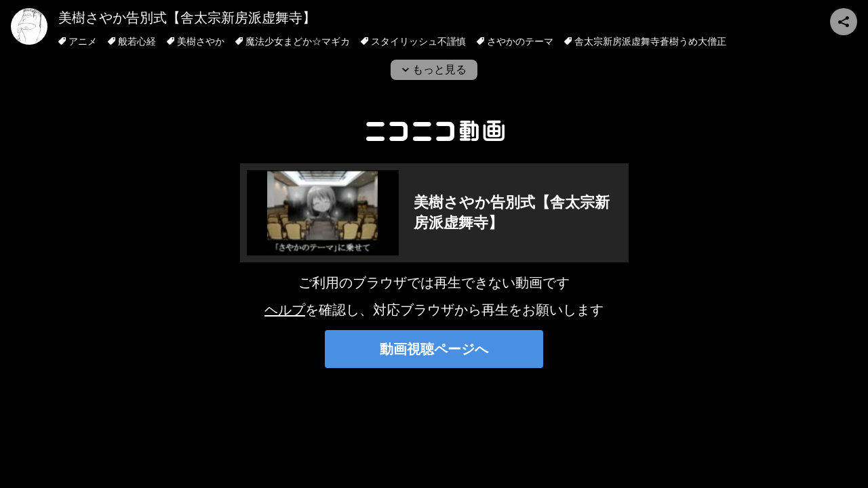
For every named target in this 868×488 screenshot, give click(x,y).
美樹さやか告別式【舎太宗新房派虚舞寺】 (187, 18)
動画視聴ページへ (434, 349)
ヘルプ (285, 310)
